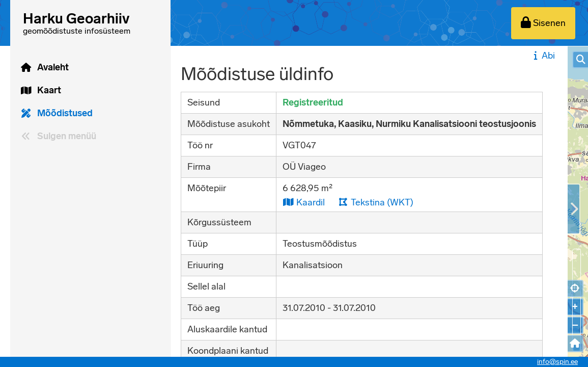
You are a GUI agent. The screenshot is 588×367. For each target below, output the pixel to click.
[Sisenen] (543, 23)
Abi (543, 56)
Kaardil (304, 202)
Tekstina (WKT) (376, 202)
